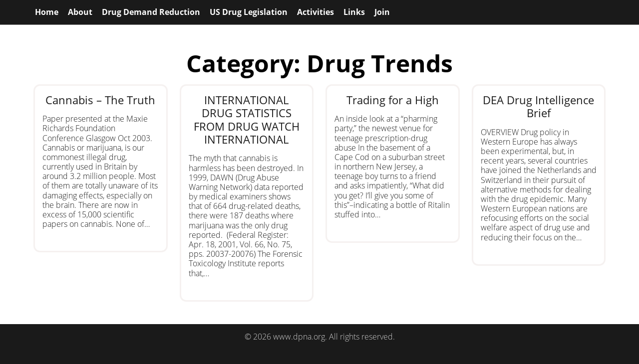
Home (47, 12)
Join (382, 12)
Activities (316, 12)
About (80, 12)
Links (354, 12)
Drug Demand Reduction (151, 12)
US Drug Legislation (249, 12)
